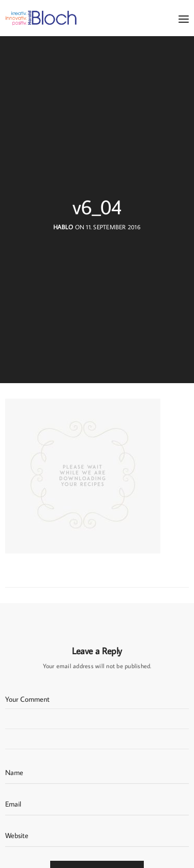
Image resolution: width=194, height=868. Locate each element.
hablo (63, 227)
